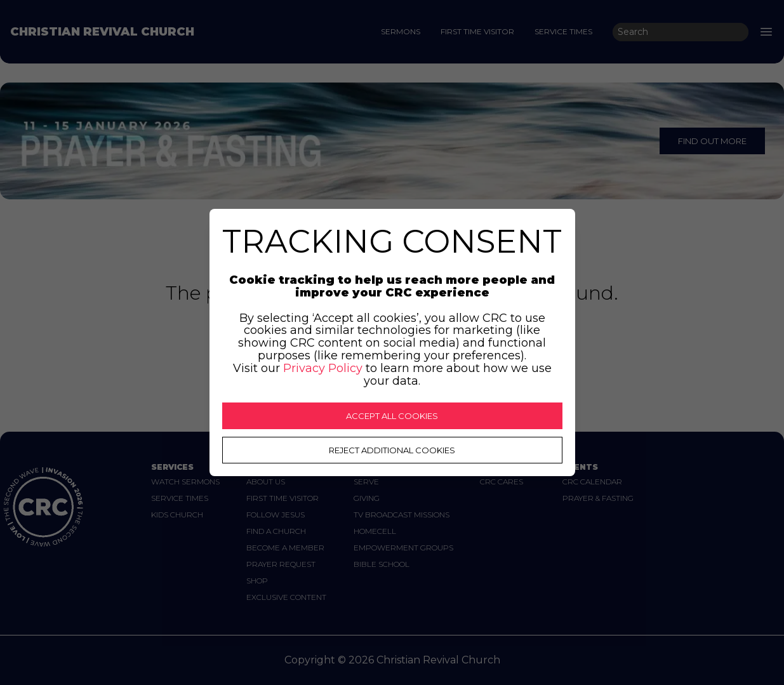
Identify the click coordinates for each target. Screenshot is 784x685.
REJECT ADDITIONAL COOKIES (392, 450)
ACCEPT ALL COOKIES (392, 416)
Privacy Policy (323, 368)
